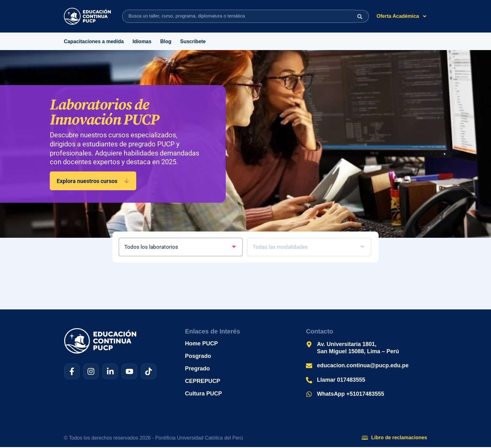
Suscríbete (193, 41)
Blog (166, 41)
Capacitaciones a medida (94, 41)
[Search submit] (360, 16)
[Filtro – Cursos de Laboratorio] (181, 247)
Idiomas (142, 41)
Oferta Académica (402, 16)
